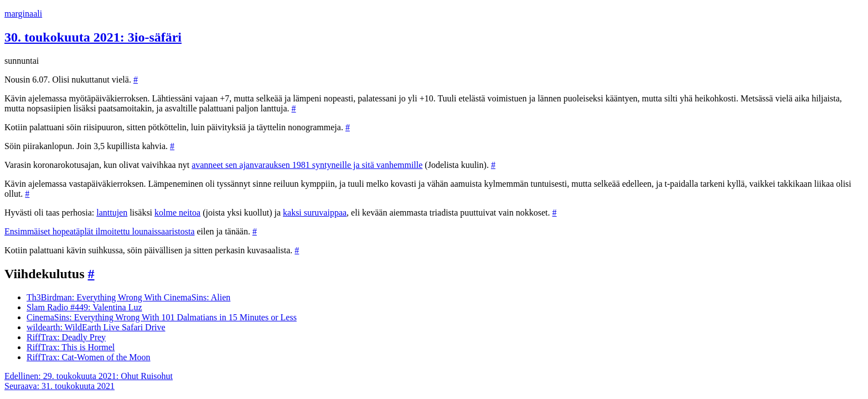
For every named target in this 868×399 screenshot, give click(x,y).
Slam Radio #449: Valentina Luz (84, 307)
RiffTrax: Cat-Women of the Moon (89, 357)
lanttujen (112, 213)
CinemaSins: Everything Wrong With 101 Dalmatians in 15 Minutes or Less (162, 317)
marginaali (23, 14)
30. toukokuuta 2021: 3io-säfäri (93, 37)
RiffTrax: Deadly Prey (66, 337)
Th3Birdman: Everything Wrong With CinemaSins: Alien (128, 297)
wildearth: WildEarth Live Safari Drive (96, 327)
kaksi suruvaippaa (315, 213)
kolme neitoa (177, 213)
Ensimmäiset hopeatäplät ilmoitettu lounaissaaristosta (99, 231)
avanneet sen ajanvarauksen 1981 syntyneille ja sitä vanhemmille (307, 165)
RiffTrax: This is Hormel (71, 347)
